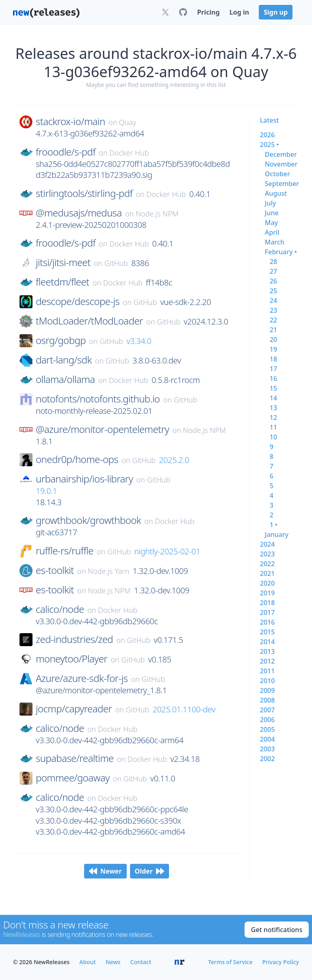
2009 (268, 690)
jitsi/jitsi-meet (63, 262)
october (277, 174)
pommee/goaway (73, 778)
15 (273, 388)
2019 (268, 593)
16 (273, 379)
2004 (268, 739)
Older (149, 871)
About (88, 962)
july (270, 203)
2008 (268, 700)
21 (273, 330)
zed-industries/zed (74, 639)
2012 (268, 661)
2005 (268, 729)
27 (273, 271)
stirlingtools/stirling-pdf (84, 193)
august (276, 193)
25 (273, 291)
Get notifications (277, 930)
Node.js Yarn (108, 571)
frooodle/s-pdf (66, 152)
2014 (268, 642)
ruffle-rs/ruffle (65, 551)
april (272, 232)
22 (273, 320)
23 (273, 310)
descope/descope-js (78, 301)
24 (273, 301)
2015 (268, 632)
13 (273, 408)
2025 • (270, 145)
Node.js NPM (157, 214)
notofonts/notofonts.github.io (98, 399)
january (277, 534)
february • (281, 252)
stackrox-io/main (70, 121)
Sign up (276, 12)
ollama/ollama (65, 379)
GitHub (116, 263)
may (271, 223)
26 (273, 281)
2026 (268, 135)
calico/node (60, 609)
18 (273, 359)
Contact (141, 962)
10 (273, 437)
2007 (268, 710)
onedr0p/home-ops (77, 459)
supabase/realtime (75, 758)
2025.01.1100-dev (184, 709)
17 (273, 369)
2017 (268, 612)
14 (273, 398)
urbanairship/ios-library (84, 479)
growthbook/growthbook (88, 520)
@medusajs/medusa (79, 213)
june (272, 213)
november (281, 164)
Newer (105, 871)
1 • (274, 525)
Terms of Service (230, 962)
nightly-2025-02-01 (167, 551)
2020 (268, 583)
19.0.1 (46, 491)
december (281, 154)
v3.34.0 (139, 341)
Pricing (208, 12)
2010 (268, 681)
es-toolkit (55, 570)
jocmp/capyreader (74, 709)
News (113, 962)
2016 (268, 622)
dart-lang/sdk (64, 360)
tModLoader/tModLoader (89, 321)
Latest (270, 120)
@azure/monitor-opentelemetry (102, 429)
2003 (268, 749)
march (275, 242)
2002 (268, 759)
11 (273, 427)
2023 (268, 554)
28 (273, 262)
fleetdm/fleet (63, 282)
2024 (268, 544)
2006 (268, 720)
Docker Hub (129, 153)
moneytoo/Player (71, 659)
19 (273, 349)
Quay (128, 122)
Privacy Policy (281, 962)
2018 (268, 603)
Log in (239, 12)
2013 (268, 651)
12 (273, 418)
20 (273, 340)
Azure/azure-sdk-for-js (82, 678)
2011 (268, 671)
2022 (268, 564)
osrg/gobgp (61, 340)
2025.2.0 (174, 460)
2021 (268, 573)
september (282, 184)
